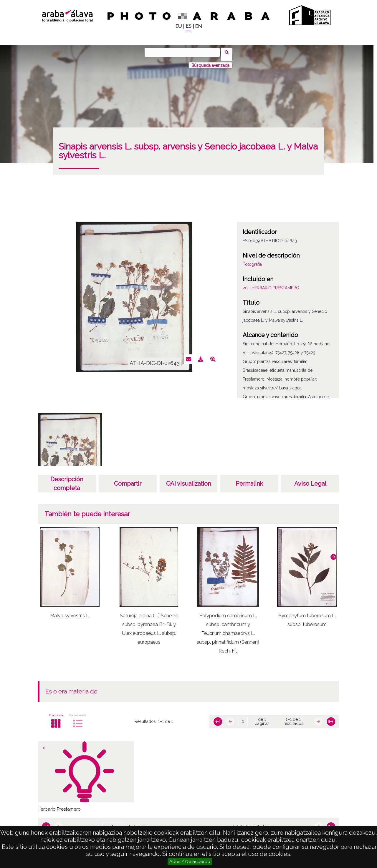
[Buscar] (184, 52)
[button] (333, 553)
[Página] (243, 718)
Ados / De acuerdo (190, 862)
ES (188, 26)
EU (178, 26)
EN (198, 26)
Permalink (249, 480)
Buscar (229, 52)
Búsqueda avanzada (210, 62)
